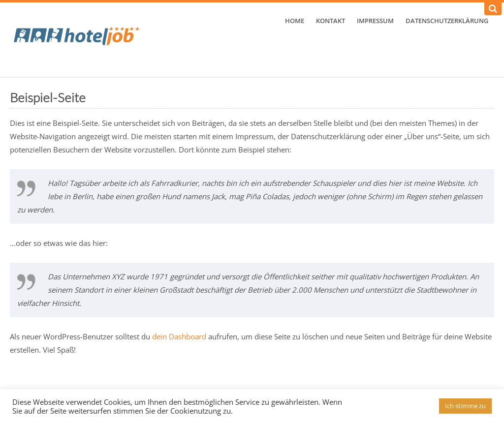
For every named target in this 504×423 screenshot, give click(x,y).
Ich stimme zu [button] (465, 406)
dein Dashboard (179, 336)
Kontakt (331, 21)
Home (295, 21)
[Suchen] (493, 9)
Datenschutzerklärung (447, 21)
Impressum (375, 21)
